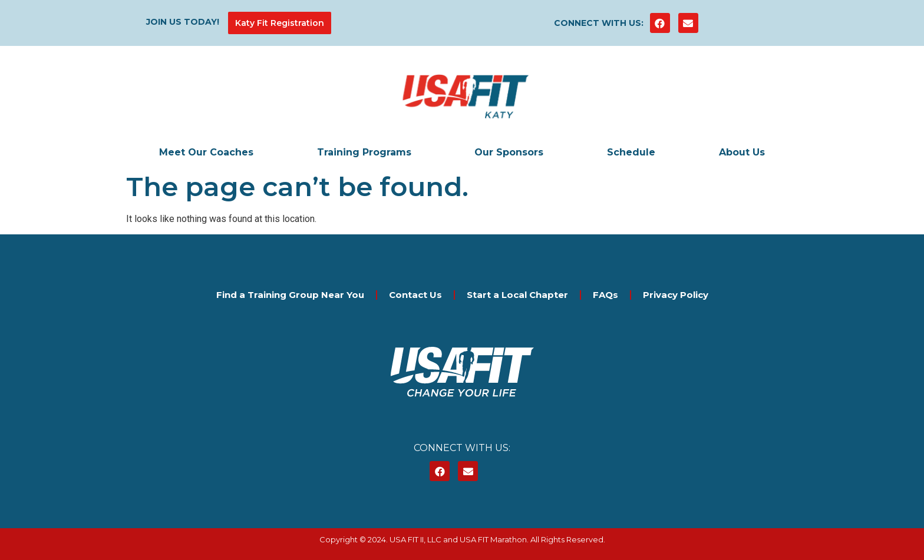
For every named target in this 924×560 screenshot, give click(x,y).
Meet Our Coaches (206, 152)
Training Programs (364, 152)
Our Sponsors (509, 152)
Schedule (631, 152)
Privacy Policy (676, 295)
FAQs (605, 295)
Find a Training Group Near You (290, 295)
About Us (742, 152)
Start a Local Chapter (517, 295)
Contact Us (415, 295)
